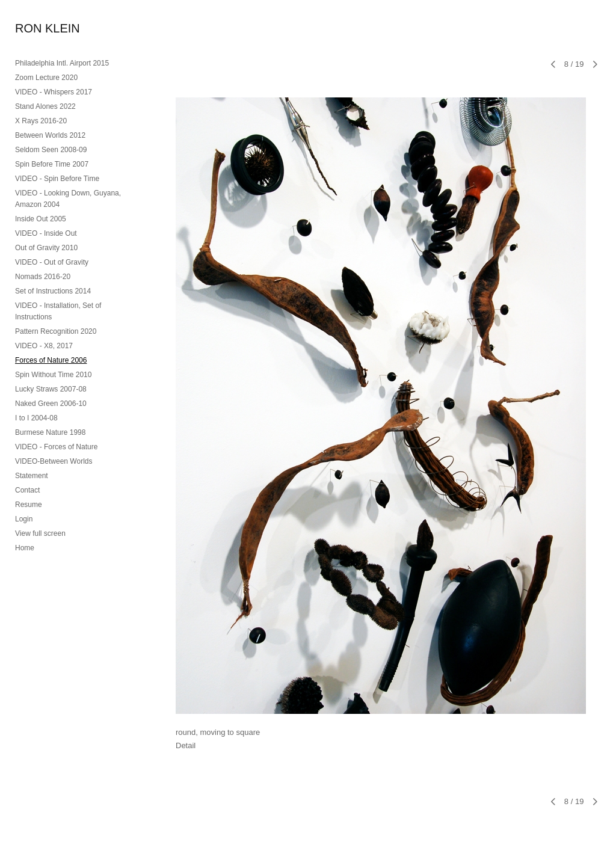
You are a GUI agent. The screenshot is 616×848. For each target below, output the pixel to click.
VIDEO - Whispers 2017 (54, 92)
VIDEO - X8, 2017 (44, 346)
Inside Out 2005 (41, 219)
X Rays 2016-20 (41, 121)
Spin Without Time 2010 (53, 375)
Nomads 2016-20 (43, 277)
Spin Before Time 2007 (52, 164)
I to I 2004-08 (36, 418)
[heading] (45, 29)
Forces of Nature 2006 (51, 360)
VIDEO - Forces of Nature (56, 447)
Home (25, 548)
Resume (29, 505)
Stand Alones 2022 (45, 106)
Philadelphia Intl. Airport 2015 (62, 63)
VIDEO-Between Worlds (54, 461)
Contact (27, 490)
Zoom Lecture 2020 (46, 78)
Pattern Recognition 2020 (56, 331)
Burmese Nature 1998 (50, 432)
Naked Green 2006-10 (51, 404)
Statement (32, 476)
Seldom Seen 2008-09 (51, 150)
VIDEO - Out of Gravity (52, 262)
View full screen (40, 533)
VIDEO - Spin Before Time (57, 179)
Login (24, 519)
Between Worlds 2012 (50, 135)
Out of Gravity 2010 (46, 248)
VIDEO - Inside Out (46, 233)
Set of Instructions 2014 (53, 291)
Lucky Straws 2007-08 (51, 389)
